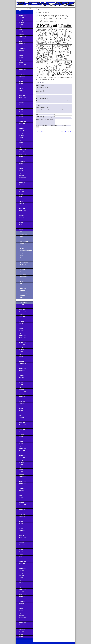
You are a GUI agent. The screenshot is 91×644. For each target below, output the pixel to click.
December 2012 (24, 185)
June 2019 (24, 442)
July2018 (24, 416)
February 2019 (24, 432)
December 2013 (24, 213)
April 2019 (24, 437)
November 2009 (24, 98)
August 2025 (24, 616)
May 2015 (24, 326)
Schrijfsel (22, 298)
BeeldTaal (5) (23, 244)
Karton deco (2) (24, 295)
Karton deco (23, 279)
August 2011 (24, 148)
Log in (49, 643)
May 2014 (24, 225)
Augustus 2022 (24, 531)
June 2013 (24, 199)
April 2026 (24, 635)
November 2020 (24, 482)
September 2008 (24, 65)
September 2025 (24, 618)
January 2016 (24, 345)
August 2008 (24, 63)
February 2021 (24, 489)
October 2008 (24, 68)
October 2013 (24, 209)
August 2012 (24, 176)
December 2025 (24, 625)
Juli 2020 (24, 472)
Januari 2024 (24, 571)
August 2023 (24, 559)
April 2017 (24, 381)
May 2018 (24, 411)
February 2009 (24, 77)
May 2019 (24, 439)
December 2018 (24, 428)
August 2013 (24, 204)
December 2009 (24, 101)
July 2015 (24, 331)
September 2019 (24, 449)
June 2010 (24, 115)
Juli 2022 (24, 529)
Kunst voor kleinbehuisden (26, 251)
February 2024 (24, 573)
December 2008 (24, 72)
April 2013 (24, 195)
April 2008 (24, 53)
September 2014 (24, 308)
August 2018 (24, 418)
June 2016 (24, 357)
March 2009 (24, 79)
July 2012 (24, 173)
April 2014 (24, 223)
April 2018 (24, 409)
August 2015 (24, 333)
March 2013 (24, 192)
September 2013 (24, 206)
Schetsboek (23, 291)
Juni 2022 (24, 526)
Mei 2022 (24, 524)
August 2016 (24, 362)
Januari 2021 (24, 486)
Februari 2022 (24, 517)
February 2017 (24, 376)
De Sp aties (23, 269)
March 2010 (24, 108)
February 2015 (24, 319)
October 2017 (24, 395)
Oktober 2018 (24, 423)
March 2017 (24, 378)
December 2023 (24, 569)
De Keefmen (23, 239)
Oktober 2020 (24, 479)
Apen (21, 258)
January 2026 (24, 628)
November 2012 (24, 183)
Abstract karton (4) (24, 272)
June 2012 (24, 171)
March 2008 (24, 51)
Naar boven (71, 643)
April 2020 (24, 465)
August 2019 (24, 446)
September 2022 (24, 533)
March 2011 (24, 136)
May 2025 (24, 609)
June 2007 (24, 30)
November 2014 (24, 312)
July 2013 (24, 202)
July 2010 (24, 117)
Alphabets (24, 639)
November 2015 (24, 338)
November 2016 (24, 369)
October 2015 (24, 341)
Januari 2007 (24, 18)
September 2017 (24, 392)
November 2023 (24, 566)
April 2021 (24, 493)
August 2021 (24, 503)
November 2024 (24, 595)
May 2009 (24, 84)
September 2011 (24, 150)
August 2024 (24, 588)
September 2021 (24, 505)
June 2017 (24, 385)
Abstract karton (24, 260)
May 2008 (24, 56)
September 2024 (24, 590)
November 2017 (24, 397)
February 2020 (24, 461)
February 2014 (24, 218)
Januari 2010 (24, 103)
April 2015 (24, 324)
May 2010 (24, 112)
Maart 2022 (24, 519)
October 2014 (24, 310)
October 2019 (24, 451)
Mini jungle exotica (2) (25, 253)
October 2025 (24, 621)
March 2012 (24, 164)
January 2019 (24, 430)
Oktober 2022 (24, 536)
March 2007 (24, 23)
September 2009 (24, 93)
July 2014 (24, 230)
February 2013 (24, 190)
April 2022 (24, 522)
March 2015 (24, 322)
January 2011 (24, 131)
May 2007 (24, 28)
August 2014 (24, 305)
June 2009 (24, 86)
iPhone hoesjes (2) (24, 241)
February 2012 (24, 162)
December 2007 (24, 44)
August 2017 (24, 390)
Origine (22, 232)
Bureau (22, 255)
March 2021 (24, 491)
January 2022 (24, 515)
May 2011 (24, 141)
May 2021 (24, 496)
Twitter (66, 643)
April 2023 (24, 550)
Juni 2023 (24, 555)
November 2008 (24, 70)
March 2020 (24, 463)
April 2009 (24, 82)
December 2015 (24, 343)
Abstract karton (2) (24, 262)
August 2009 (24, 91)
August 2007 (24, 35)
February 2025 (24, 602)
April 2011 (24, 138)
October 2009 (24, 96)
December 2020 (24, 484)
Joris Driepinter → (67, 133)
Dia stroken (23, 286)
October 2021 (24, 508)
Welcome (24, 11)
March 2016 (24, 350)
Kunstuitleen (23, 274)
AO (21, 284)
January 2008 (24, 46)
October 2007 (24, 39)
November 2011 (24, 155)
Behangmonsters (24, 277)
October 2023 (24, 564)
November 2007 (24, 42)
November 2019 (24, 453)
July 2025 (24, 613)
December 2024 (24, 597)
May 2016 (24, 355)
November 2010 (24, 126)
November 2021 (24, 510)
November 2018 (24, 425)
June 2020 (24, 470)
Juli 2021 (24, 501)
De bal (22, 281)
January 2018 (24, 402)
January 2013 (24, 188)
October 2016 (24, 366)
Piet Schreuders (24, 265)
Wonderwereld (23, 288)
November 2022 (24, 538)
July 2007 (24, 32)
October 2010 (24, 124)
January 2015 (24, 317)
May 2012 (24, 169)
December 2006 (24, 16)
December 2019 (24, 456)
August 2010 (24, 119)
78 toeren (22, 248)
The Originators (24, 234)
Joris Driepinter (24, 302)
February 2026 (24, 630)
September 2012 (24, 178)
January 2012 (24, 159)
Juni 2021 (24, 498)
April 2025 (24, 606)
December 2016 (24, 371)
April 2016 (24, 352)
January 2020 (24, 458)
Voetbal (22, 237)
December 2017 (24, 399)
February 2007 (24, 21)
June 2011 (24, 143)
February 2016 (24, 348)
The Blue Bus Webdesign (57, 643)
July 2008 (24, 61)
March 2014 (24, 221)
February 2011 (24, 133)
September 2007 (24, 37)
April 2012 (24, 166)
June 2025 (24, 611)
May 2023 (24, 552)
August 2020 (24, 475)
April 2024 (24, 578)
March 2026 (24, 632)
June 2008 (24, 58)
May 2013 (24, 197)
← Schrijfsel (39, 133)
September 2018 (24, 421)
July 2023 (24, 557)
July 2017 (24, 388)
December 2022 (24, 541)
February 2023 (24, 545)
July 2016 (24, 359)
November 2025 (24, 623)
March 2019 (24, 435)
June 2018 (24, 413)
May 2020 (24, 468)
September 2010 (24, 122)
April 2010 (24, 110)
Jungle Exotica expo (25, 246)
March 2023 (24, 548)
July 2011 (24, 145)
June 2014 (24, 228)
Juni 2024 (24, 583)
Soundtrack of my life (24, 13)
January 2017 (24, 373)
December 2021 (24, 512)
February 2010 (24, 105)
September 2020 (24, 477)
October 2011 (24, 152)
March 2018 (24, 406)
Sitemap (44, 643)
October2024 (24, 592)
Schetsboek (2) (23, 293)
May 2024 (24, 581)
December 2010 (24, 129)
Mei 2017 (24, 383)
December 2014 (24, 315)
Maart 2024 (24, 576)
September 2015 (24, 336)
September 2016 (24, 364)
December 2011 (24, 157)
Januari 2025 (24, 599)
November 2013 (24, 211)
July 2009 (24, 89)
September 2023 (24, 562)
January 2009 (24, 75)
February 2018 (24, 404)
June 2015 (24, 329)
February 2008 (24, 49)
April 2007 (24, 25)
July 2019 (24, 444)
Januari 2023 (24, 543)
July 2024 (24, 585)
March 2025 (24, 604)
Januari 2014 (24, 216)
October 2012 (24, 181)
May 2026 (24, 637)
